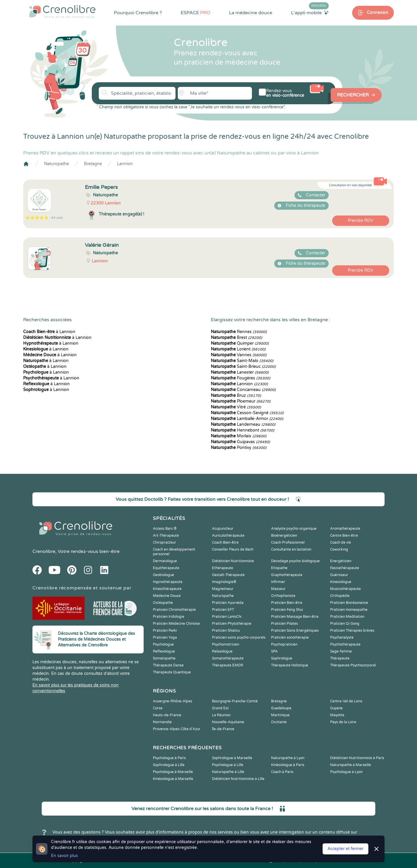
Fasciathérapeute (345, 568)
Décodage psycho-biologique (295, 561)
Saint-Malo (242, 361)
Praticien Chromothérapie (174, 610)
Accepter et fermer (345, 849)
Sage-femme (341, 651)
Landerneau (243, 424)
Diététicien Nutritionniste (233, 561)
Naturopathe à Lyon (288, 758)
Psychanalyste (342, 637)
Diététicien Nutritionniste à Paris (357, 758)
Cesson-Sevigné (247, 413)
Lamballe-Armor (247, 419)
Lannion (125, 164)
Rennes (239, 332)
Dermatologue (165, 561)
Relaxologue (222, 651)
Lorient (238, 349)
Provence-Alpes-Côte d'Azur (177, 729)
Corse (158, 708)
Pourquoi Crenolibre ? (138, 13)
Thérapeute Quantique (172, 672)
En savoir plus (64, 856)
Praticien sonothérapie (290, 637)
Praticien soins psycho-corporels (239, 637)
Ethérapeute (223, 568)
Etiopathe (279, 568)
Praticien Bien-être (287, 603)
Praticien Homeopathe (349, 610)
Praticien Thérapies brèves (352, 631)
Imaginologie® (224, 582)
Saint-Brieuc (243, 367)
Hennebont (243, 430)
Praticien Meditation (347, 617)
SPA (274, 651)
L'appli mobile (310, 12)
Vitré (236, 407)
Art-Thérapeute (166, 536)
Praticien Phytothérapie (232, 624)
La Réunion (221, 715)
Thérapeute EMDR (228, 665)
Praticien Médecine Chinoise (176, 624)
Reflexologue (164, 651)
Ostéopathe (163, 603)
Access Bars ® (165, 529)
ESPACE (195, 13)
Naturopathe (56, 164)
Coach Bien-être (225, 542)
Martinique (280, 715)
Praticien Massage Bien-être (295, 617)
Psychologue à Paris (169, 758)
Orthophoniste (283, 596)
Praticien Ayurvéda (228, 603)
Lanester (240, 372)
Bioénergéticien (284, 536)
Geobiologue (163, 575)
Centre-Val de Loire (346, 701)
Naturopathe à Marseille (351, 765)
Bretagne (93, 164)
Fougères (240, 378)
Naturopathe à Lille (228, 772)
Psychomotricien (226, 644)
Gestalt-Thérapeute (228, 575)
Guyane (336, 708)
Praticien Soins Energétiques (295, 631)
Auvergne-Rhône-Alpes (173, 701)
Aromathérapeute (345, 529)
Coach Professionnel (288, 542)
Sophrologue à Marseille (232, 758)
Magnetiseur (223, 589)
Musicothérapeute (345, 589)
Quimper (240, 343)
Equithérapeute (166, 568)
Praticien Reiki (165, 631)
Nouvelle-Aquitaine (228, 722)
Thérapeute (340, 658)
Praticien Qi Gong (345, 624)
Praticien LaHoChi (227, 617)
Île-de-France (223, 729)
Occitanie (279, 722)
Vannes (239, 355)
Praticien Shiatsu (226, 631)
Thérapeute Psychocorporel (353, 665)
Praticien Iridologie (169, 617)
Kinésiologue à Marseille (173, 779)
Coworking (339, 549)
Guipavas (240, 442)
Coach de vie (341, 542)
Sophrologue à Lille (169, 765)
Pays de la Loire (343, 722)
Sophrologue (282, 658)
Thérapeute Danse (168, 665)
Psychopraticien (284, 644)
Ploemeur (241, 401)
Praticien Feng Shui (287, 610)
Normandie (162, 722)
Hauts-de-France (167, 715)
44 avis (57, 218)
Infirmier (278, 582)
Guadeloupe (281, 708)
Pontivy (239, 448)
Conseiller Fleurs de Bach (233, 549)
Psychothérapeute (345, 644)
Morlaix (239, 436)
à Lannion (49, 332)
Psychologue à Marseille (173, 772)
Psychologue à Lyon (346, 772)
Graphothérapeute (287, 575)
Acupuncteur (223, 529)
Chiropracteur (164, 542)
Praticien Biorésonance (349, 603)
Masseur (278, 589)
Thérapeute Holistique (290, 665)
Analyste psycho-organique (294, 529)
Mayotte (337, 715)
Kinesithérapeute (167, 589)
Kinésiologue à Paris (288, 765)
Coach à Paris (282, 772)
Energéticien (341, 561)
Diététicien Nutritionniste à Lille (238, 779)
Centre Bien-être (344, 536)
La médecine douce (251, 13)
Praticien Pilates (285, 624)
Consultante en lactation (291, 549)
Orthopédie (340, 596)
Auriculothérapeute (228, 536)
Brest (236, 338)
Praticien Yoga (165, 637)
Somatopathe (164, 658)
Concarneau (243, 390)
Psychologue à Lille (228, 765)
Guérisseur (339, 575)
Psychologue (163, 644)
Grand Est (220, 708)
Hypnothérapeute (168, 582)
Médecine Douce (167, 596)
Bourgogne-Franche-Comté (235, 701)
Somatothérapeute (228, 658)
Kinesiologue (341, 582)
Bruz (236, 395)
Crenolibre (44, 551)
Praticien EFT (223, 610)
